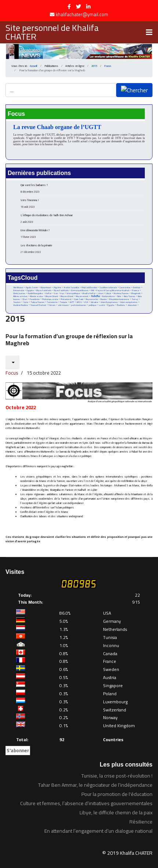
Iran (62, 293)
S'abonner (18, 750)
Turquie (64, 302)
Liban (101, 293)
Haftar (49, 293)
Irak (56, 293)
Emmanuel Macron (80, 290)
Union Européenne (109, 302)
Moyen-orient (82, 296)
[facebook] (69, 7)
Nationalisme (109, 296)
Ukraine (95, 302)
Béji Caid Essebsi (89, 287)
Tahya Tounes (38, 302)
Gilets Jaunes (19, 293)
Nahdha (95, 296)
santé (102, 305)
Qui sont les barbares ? (82, 188)
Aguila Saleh (32, 287)
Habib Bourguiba (35, 293)
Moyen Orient (52, 296)
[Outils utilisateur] (12, 362)
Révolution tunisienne (119, 299)
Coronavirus (125, 287)
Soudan (17, 302)
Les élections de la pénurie (82, 249)
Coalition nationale (108, 287)
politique (93, 305)
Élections (121, 305)
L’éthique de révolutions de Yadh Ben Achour (82, 218)
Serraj (135, 299)
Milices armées (20, 296)
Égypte (111, 305)
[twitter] (78, 7)
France (135, 290)
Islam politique (73, 293)
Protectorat (66, 299)
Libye (109, 293)
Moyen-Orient (67, 296)
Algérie (57, 287)
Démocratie (19, 290)
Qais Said (79, 299)
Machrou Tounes (121, 293)
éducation (132, 305)
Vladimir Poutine (21, 305)
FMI (92, 290)
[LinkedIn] (88, 7)
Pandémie (35, 299)
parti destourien (79, 305)
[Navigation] (149, 32)
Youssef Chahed (38, 305)
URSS (79, 302)
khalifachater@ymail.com (82, 15)
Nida (119, 296)
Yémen (52, 305)
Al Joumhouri (46, 287)
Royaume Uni (92, 299)
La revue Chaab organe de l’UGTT (57, 127)
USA (86, 302)
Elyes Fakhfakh (61, 290)
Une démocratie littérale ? (82, 233)
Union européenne (129, 302)
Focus (12, 373)
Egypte (30, 290)
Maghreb (136, 293)
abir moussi (63, 305)
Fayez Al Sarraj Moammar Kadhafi (113, 290)
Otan (25, 299)
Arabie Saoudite (71, 287)
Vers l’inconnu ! (82, 203)
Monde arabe (36, 296)
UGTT (72, 302)
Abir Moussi (18, 287)
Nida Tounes (130, 296)
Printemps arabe (50, 299)
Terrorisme (52, 302)
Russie (104, 299)
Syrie (26, 302)
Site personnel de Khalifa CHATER (52, 32)
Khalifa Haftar (89, 293)
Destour (137, 287)
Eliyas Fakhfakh (44, 290)
